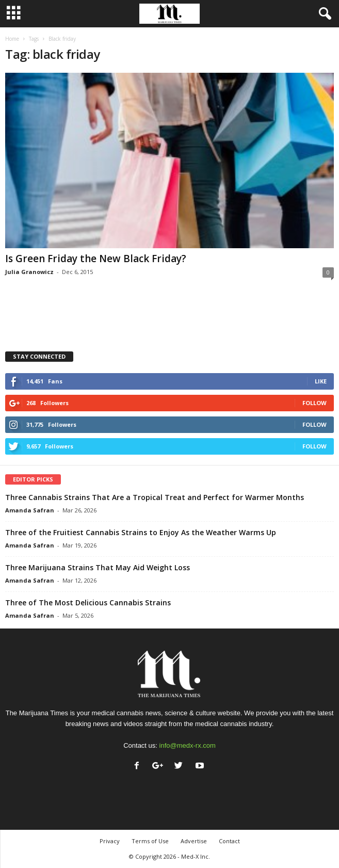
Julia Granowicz (29, 272)
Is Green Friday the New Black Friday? (96, 259)
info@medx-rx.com (188, 745)
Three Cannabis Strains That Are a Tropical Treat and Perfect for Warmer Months (155, 497)
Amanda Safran (30, 510)
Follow (314, 403)
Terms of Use (150, 841)
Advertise (194, 841)
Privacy (110, 841)
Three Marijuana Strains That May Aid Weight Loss (98, 567)
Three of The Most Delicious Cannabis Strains (88, 602)
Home (12, 39)
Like (321, 381)
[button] (323, 14)
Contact (229, 841)
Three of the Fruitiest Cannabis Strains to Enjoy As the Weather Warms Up (141, 532)
